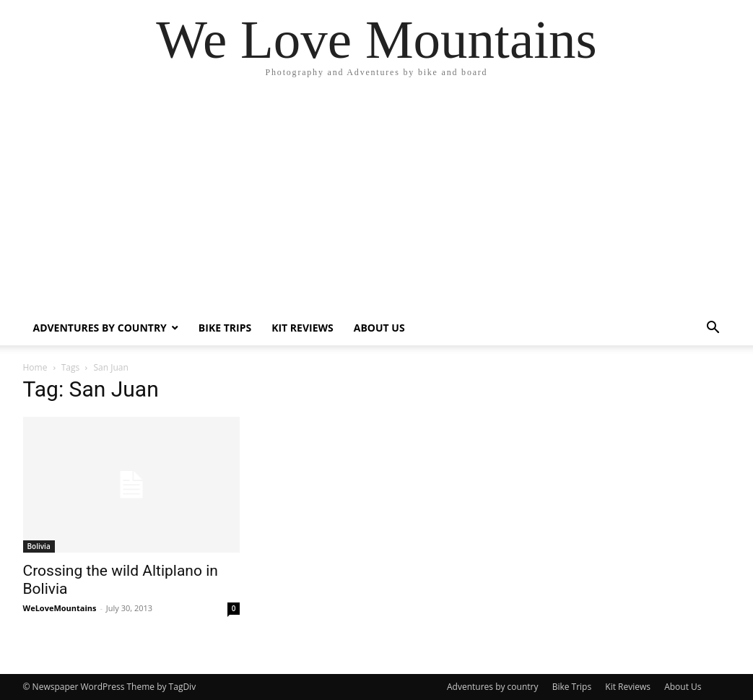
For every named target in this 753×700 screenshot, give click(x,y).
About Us (379, 328)
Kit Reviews (302, 328)
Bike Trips (225, 328)
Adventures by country (100, 328)
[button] (713, 329)
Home (35, 367)
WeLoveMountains (60, 608)
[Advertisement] (376, 202)
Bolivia (39, 546)
